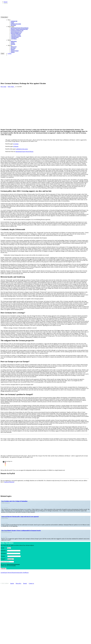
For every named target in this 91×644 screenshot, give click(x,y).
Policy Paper (11, 87)
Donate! (6, 2)
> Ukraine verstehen (16, 35)
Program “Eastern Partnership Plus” (19, 29)
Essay (3, 501)
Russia (27, 573)
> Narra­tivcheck (15, 37)
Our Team (13, 48)
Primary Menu (4, 17)
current (2, 573)
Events (12, 23)
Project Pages (11, 27)
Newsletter (13, 25)
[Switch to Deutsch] (6, 3)
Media (9, 40)
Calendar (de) (14, 21)
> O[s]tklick (14, 39)
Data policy (19, 583)
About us (10, 45)
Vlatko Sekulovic (6, 503)
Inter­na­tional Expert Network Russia (20, 28)
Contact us (31, 583)
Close (2, 54)
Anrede (4, 548)
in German (16, 144)
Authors (13, 52)
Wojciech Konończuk (7, 532)
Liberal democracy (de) (16, 32)
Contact (10, 54)
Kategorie (4, 559)
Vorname (4, 556)
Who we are (14, 47)
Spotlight (13, 44)
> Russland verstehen (16, 36)
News (9, 20)
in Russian (16, 146)
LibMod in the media (16, 24)
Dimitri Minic (5, 518)
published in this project (22, 149)
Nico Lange (3, 87)
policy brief (23, 573)
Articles (13, 43)
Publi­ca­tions (14, 41)
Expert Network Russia (10, 573)
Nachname (4, 553)
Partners (13, 49)
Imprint (12, 583)
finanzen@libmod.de (9, 482)
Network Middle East (16, 33)
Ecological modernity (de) (17, 31)
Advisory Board (15, 51)
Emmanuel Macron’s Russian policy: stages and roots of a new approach (20, 517)
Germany (18, 573)
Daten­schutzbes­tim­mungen (13, 564)
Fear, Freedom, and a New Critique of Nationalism (14, 501)
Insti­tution (4, 551)
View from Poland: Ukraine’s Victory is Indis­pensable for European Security (21, 530)
